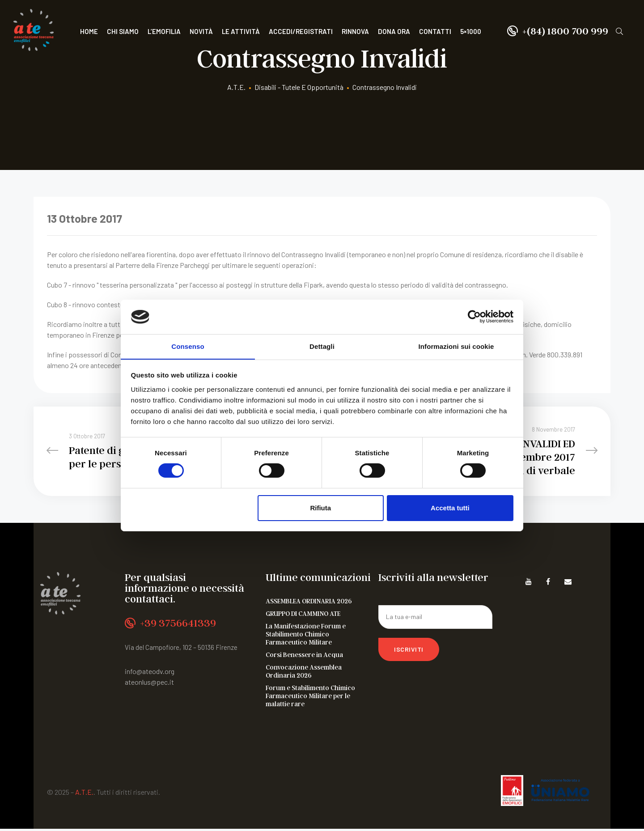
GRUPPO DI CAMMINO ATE (303, 615)
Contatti (435, 31)
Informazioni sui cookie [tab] (456, 346)
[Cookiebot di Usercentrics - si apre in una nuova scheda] (474, 317)
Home (89, 31)
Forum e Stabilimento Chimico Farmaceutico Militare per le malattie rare (310, 698)
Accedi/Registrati (301, 31)
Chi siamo (123, 31)
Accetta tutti (450, 508)
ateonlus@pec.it (149, 684)
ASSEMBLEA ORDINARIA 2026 (309, 603)
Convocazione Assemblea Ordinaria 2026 (304, 673)
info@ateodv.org (150, 673)
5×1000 (471, 31)
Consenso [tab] (188, 346)
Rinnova (355, 31)
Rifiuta (320, 508)
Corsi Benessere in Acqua (304, 657)
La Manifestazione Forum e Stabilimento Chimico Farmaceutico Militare (306, 636)
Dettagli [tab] (322, 346)
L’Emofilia (164, 31)
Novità (201, 31)
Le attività (241, 31)
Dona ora (394, 31)
